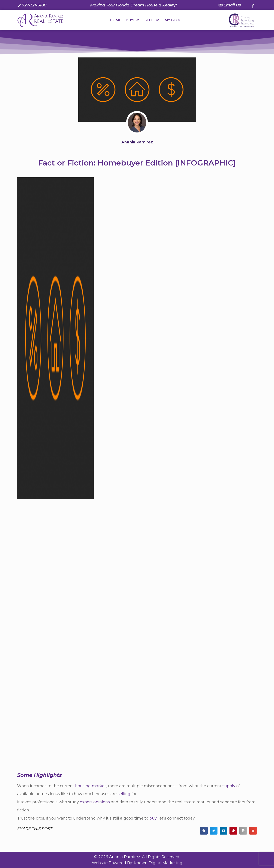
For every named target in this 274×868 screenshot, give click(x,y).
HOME (116, 20)
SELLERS (152, 20)
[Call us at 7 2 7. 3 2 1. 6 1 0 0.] (32, 5)
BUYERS (133, 20)
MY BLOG (173, 20)
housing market (91, 786)
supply (229, 786)
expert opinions (95, 802)
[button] (204, 831)
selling (124, 794)
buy (153, 818)
